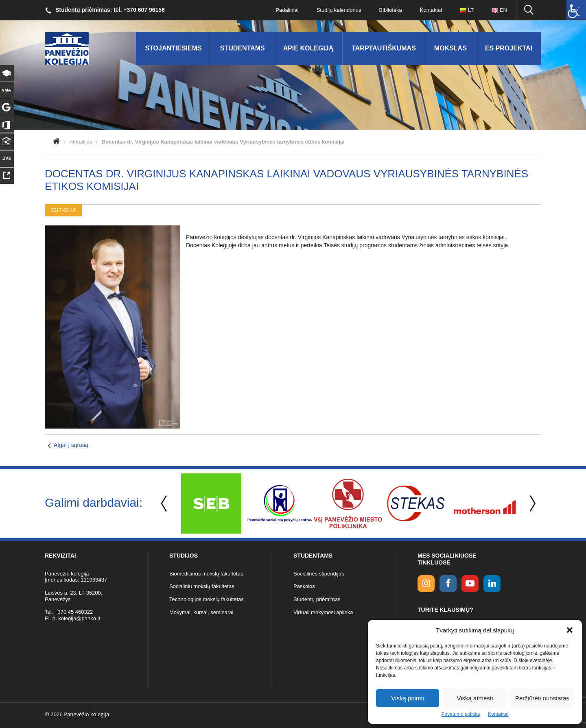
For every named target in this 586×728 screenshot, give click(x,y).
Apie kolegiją (308, 48)
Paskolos (304, 586)
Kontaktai (498, 714)
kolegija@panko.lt (79, 618)
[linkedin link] (492, 584)
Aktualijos (81, 142)
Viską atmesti (475, 698)
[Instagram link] (426, 584)
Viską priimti (408, 698)
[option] (211, 503)
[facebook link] (448, 584)
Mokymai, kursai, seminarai (201, 612)
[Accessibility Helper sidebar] (576, 10)
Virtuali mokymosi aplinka (323, 612)
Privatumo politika (461, 714)
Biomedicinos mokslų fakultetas (206, 574)
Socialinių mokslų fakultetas (202, 586)
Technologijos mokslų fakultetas (207, 599)
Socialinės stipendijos (319, 574)
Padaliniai (287, 10)
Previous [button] (165, 504)
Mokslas (450, 48)
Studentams (243, 48)
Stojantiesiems (173, 48)
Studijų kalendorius (339, 10)
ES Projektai (509, 48)
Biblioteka (390, 10)
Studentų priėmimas (317, 599)
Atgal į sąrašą (71, 445)
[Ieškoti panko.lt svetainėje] (529, 10)
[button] (570, 630)
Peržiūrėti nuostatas (542, 698)
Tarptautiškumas (384, 48)
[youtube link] (470, 584)
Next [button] (531, 504)
